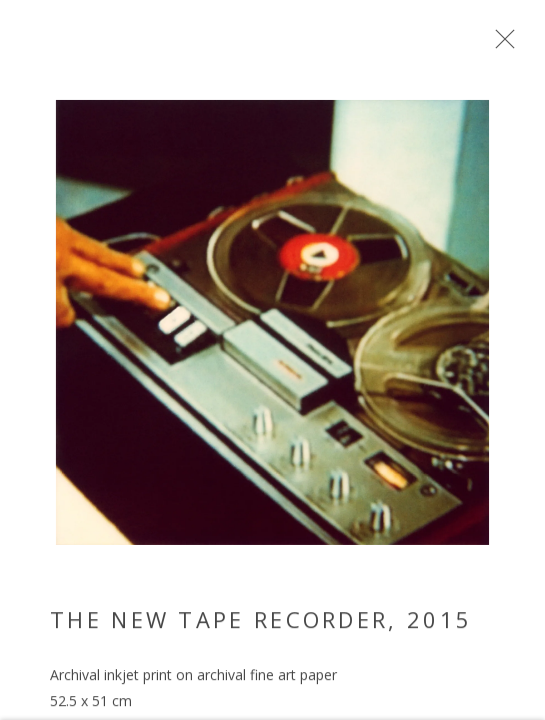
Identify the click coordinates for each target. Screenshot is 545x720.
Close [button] (517, 45)
